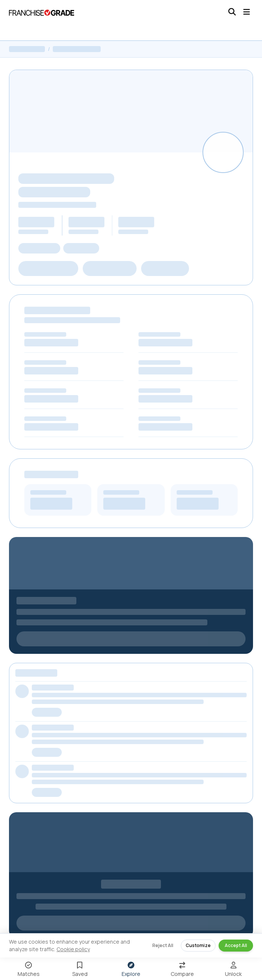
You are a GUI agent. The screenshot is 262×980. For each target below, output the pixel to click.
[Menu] (247, 12)
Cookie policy (73, 949)
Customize (198, 945)
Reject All (163, 945)
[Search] (232, 12)
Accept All (236, 945)
